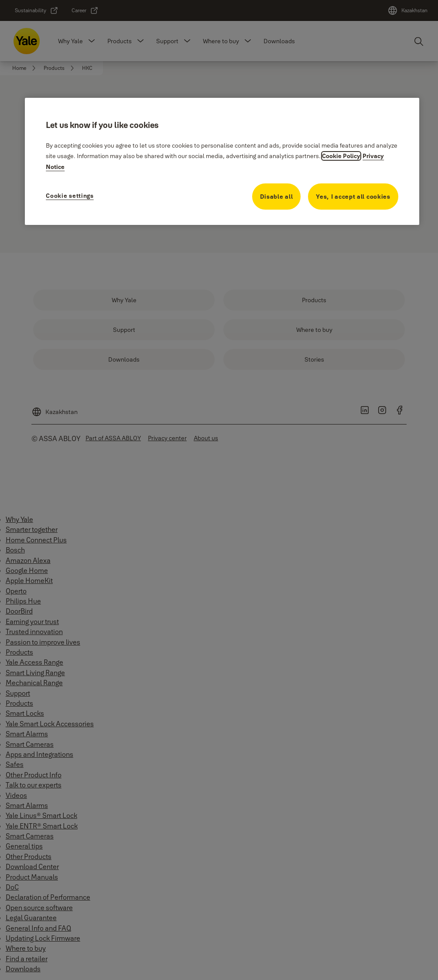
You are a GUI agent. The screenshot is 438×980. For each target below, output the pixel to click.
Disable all (277, 197)
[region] (222, 161)
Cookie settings (70, 196)
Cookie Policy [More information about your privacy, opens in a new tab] (341, 156)
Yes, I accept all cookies (353, 197)
